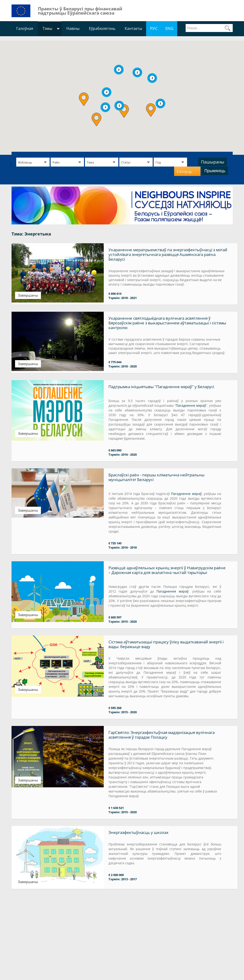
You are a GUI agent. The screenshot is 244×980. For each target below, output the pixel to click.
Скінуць (185, 171)
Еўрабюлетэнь (102, 28)
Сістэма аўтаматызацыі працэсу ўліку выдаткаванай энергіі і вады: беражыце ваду (166, 644)
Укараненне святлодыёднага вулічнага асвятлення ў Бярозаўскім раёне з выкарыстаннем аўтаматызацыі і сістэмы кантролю (167, 323)
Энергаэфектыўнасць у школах (138, 832)
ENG (169, 28)
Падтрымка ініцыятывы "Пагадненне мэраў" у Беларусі (161, 387)
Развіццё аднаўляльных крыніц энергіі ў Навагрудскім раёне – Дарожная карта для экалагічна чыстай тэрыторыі (167, 570)
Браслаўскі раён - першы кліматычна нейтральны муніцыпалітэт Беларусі (156, 477)
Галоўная (25, 28)
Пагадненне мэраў (191, 405)
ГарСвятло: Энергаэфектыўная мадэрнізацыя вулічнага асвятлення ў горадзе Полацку (162, 735)
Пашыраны (213, 162)
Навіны (73, 28)
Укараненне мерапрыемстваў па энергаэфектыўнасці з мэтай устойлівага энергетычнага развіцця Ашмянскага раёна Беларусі (168, 254)
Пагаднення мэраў (172, 591)
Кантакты (133, 28)
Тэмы (47, 28)
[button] (84, 99)
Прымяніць (215, 171)
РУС (154, 28)
